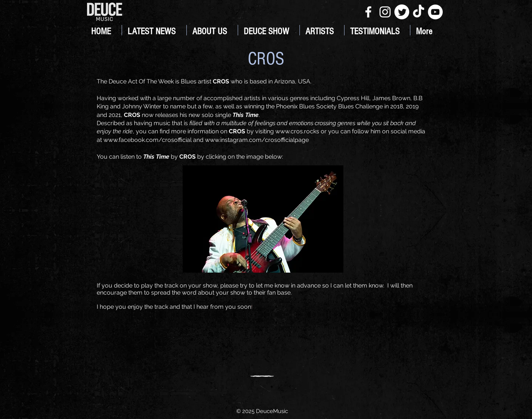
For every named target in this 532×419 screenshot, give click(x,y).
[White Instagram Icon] (385, 12)
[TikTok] (419, 12)
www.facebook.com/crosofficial (148, 140)
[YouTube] (435, 12)
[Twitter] (402, 12)
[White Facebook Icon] (368, 12)
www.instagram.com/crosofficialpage (257, 140)
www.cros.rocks (297, 131)
